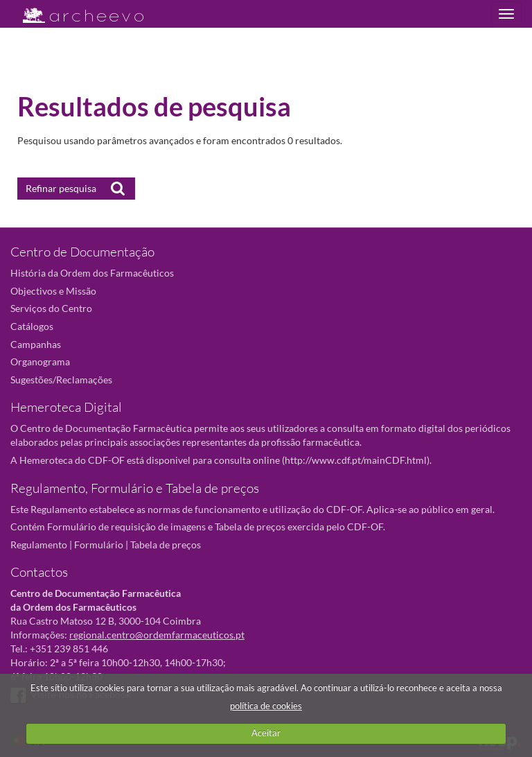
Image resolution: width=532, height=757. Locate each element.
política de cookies (266, 706)
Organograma (40, 362)
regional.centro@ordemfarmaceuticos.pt (157, 635)
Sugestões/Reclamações (61, 380)
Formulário (99, 545)
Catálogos (32, 326)
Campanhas (36, 344)
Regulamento (39, 545)
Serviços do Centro (51, 308)
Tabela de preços (166, 545)
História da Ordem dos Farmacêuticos (92, 273)
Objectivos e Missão (53, 291)
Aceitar (266, 733)
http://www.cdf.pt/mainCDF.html (356, 460)
